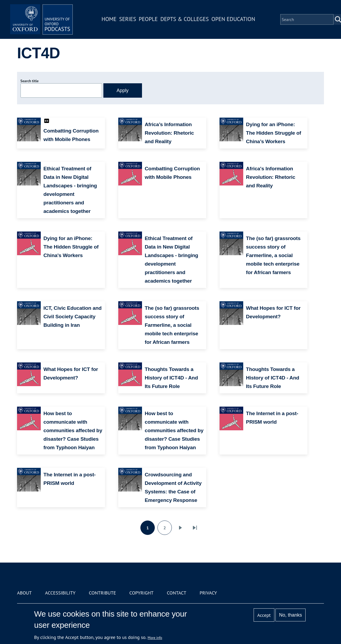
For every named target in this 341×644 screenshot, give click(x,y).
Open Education (234, 20)
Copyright (141, 593)
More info (155, 638)
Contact (176, 593)
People (149, 20)
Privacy (208, 593)
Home (110, 20)
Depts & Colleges (185, 20)
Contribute (102, 593)
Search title (30, 81)
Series (128, 20)
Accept (264, 615)
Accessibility (60, 593)
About (24, 593)
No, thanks (290, 615)
